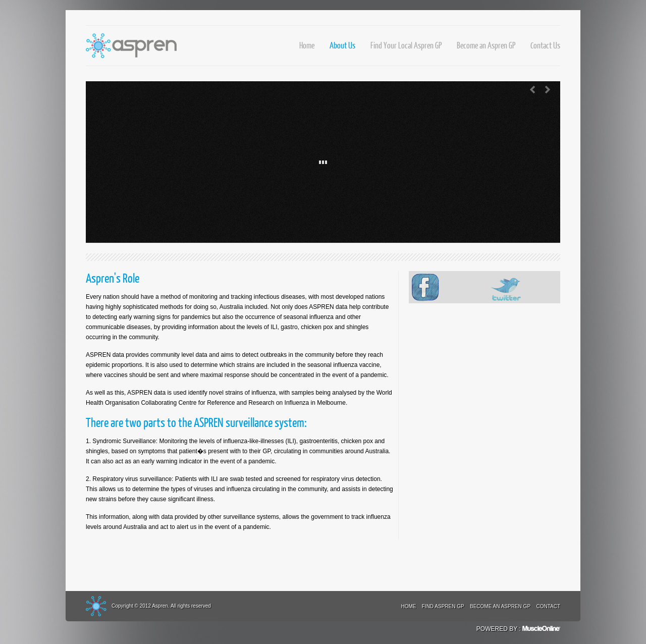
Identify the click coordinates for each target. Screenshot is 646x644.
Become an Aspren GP (486, 45)
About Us (342, 45)
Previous (532, 90)
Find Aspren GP (443, 606)
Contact (548, 606)
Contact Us (545, 45)
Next (548, 90)
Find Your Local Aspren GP (406, 45)
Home (307, 45)
